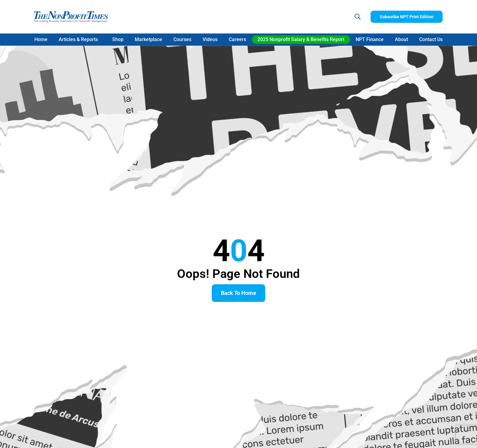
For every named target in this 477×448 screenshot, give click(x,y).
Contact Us (431, 39)
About (401, 39)
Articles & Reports (80, 40)
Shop (118, 39)
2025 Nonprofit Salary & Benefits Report (301, 39)
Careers (237, 39)
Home (41, 39)
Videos (210, 39)
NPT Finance (370, 39)
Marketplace (148, 39)
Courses (182, 39)
